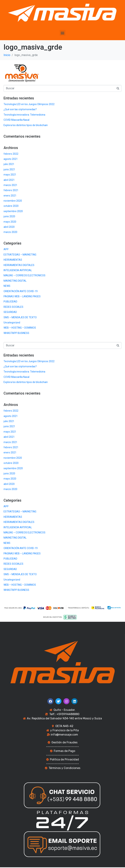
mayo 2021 (10, 175)
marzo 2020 (10, 232)
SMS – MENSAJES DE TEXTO (20, 317)
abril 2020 (9, 227)
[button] (63, 33)
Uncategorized (12, 323)
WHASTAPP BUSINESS (16, 333)
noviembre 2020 (13, 201)
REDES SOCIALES (13, 307)
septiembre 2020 (13, 211)
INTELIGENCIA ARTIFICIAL (18, 270)
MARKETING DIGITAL (15, 281)
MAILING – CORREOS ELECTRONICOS (24, 275)
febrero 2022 (11, 154)
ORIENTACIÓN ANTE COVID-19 (21, 291)
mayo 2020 (10, 222)
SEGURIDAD (10, 312)
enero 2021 (10, 196)
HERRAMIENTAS (13, 260)
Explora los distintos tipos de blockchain (26, 125)
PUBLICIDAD (10, 302)
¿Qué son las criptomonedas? (20, 109)
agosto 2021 (11, 159)
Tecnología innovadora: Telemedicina (24, 115)
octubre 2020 (11, 206)
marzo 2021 (10, 185)
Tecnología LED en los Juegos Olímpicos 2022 (29, 104)
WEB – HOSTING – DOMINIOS (20, 328)
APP (6, 249)
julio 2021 (9, 164)
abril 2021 (9, 180)
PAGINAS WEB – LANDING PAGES (22, 296)
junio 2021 (9, 169)
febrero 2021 (11, 190)
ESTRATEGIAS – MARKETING (20, 255)
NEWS (7, 286)
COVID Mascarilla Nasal (16, 120)
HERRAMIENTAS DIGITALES (19, 265)
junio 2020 (9, 216)
